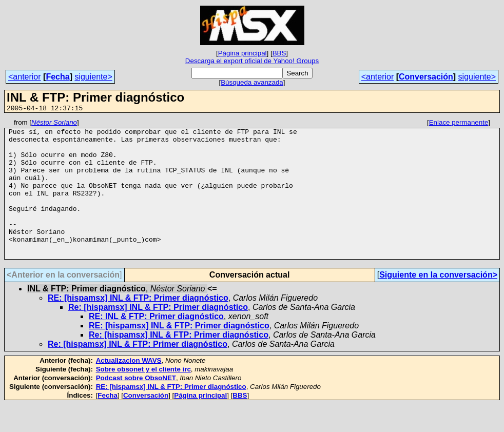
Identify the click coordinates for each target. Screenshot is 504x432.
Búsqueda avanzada (252, 82)
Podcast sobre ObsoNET (136, 406)
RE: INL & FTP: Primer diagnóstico (156, 344)
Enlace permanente (459, 124)
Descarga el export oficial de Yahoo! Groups (252, 61)
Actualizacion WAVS (129, 388)
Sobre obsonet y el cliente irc (143, 397)
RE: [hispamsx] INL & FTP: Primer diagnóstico (138, 326)
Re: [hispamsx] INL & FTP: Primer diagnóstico (158, 335)
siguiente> (93, 77)
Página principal (243, 53)
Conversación (426, 77)
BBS (279, 53)
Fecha (57, 77)
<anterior (25, 77)
